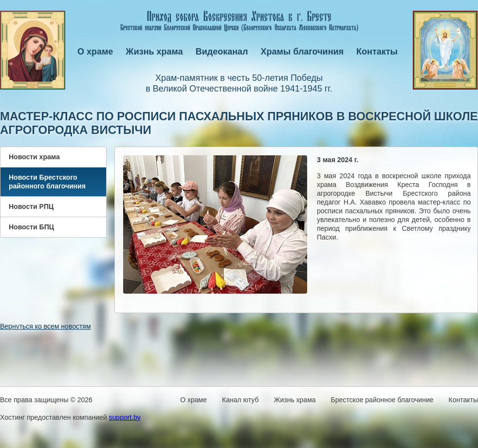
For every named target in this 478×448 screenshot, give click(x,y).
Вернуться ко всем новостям (46, 326)
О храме (95, 52)
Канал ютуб (240, 400)
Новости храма (34, 157)
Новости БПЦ (31, 227)
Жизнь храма (154, 52)
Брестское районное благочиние (382, 400)
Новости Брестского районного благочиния (47, 182)
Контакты (377, 52)
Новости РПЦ (31, 206)
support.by (125, 417)
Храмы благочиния (303, 52)
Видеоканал (222, 52)
